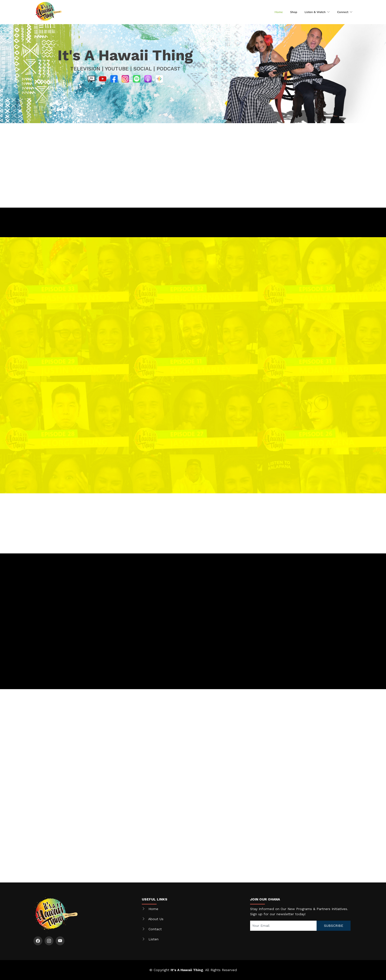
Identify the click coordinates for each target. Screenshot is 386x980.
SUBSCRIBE (334, 926)
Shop (294, 12)
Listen (153, 939)
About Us (156, 919)
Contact (155, 929)
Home (279, 12)
